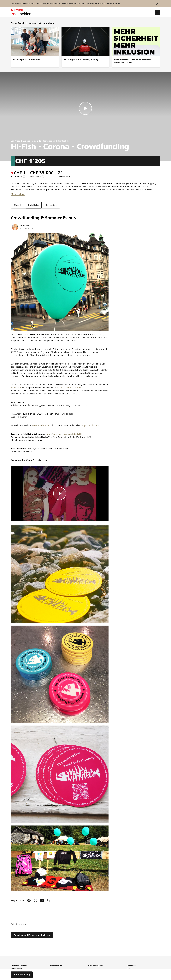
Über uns (53, 969)
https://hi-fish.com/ (90, 426)
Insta (60, 388)
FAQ (90, 972)
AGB (129, 972)
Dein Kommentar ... (20, 924)
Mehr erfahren (114, 4)
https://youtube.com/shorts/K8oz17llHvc (65, 434)
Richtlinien (131, 969)
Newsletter (16, 388)
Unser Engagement (57, 972)
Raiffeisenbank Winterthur (56, 141)
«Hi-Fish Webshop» (40, 426)
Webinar (91, 969)
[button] (157, 12)
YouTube (77, 388)
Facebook (67, 388)
